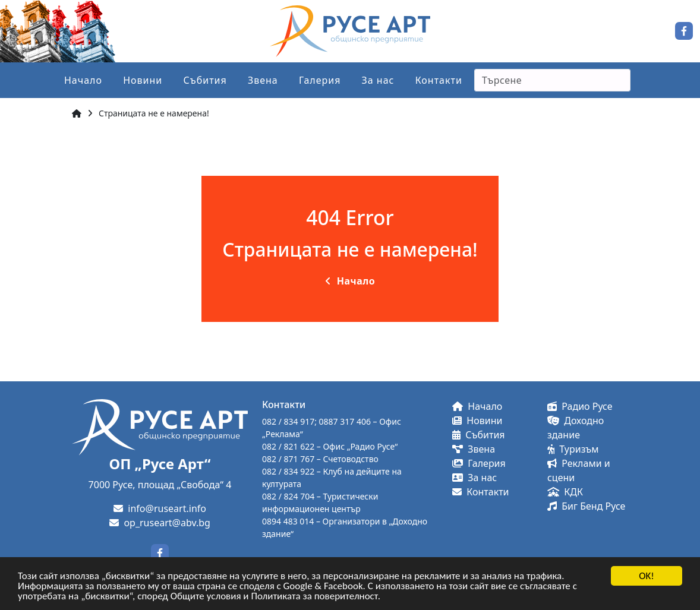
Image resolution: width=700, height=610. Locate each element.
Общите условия (206, 597)
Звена (263, 80)
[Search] (552, 80)
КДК (565, 492)
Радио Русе (580, 406)
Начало (83, 80)
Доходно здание (576, 428)
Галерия (320, 80)
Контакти (439, 80)
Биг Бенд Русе (586, 506)
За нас (378, 80)
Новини (143, 80)
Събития (205, 80)
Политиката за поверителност (314, 597)
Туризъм (573, 449)
